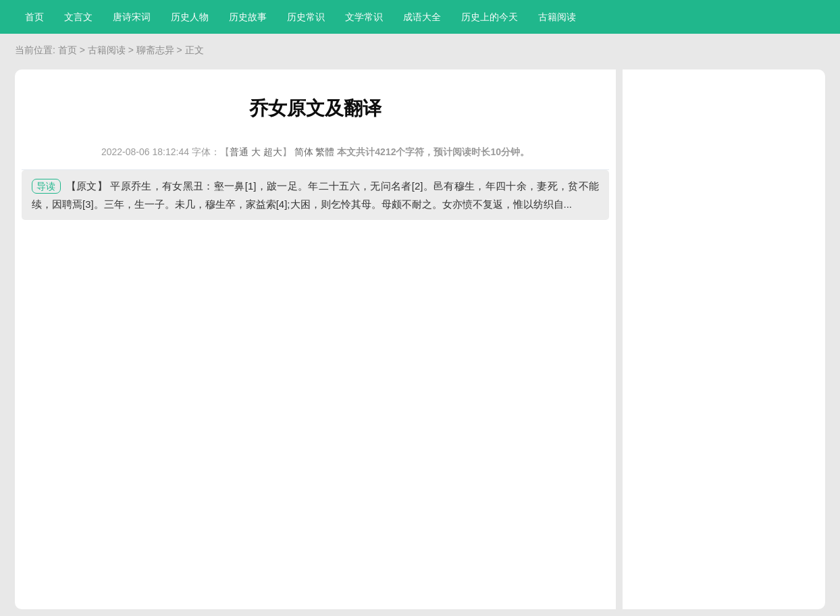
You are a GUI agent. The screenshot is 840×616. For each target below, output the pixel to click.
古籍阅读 (557, 17)
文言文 (78, 17)
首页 (34, 17)
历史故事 (248, 17)
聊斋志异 (155, 50)
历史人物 (190, 17)
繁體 (325, 152)
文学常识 (364, 17)
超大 (273, 152)
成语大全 (422, 17)
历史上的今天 (490, 17)
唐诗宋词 (132, 17)
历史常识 (306, 17)
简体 (304, 152)
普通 (239, 152)
